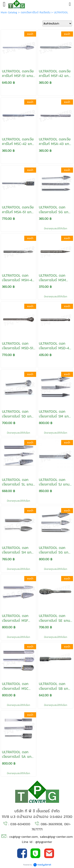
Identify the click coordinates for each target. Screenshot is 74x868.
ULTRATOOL (61, 12)
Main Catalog (9, 12)
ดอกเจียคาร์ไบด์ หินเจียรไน (36, 12)
